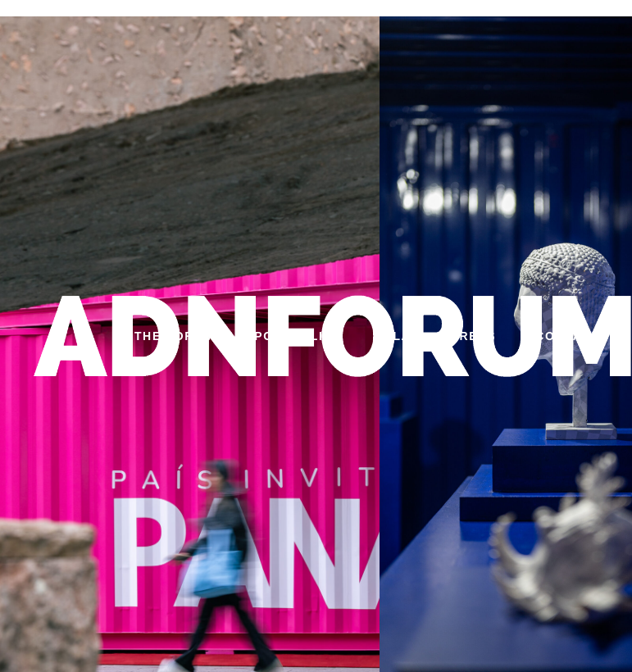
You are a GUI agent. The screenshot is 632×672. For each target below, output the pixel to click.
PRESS (473, 336)
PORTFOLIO (294, 336)
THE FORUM (175, 336)
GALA (392, 336)
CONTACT (568, 336)
